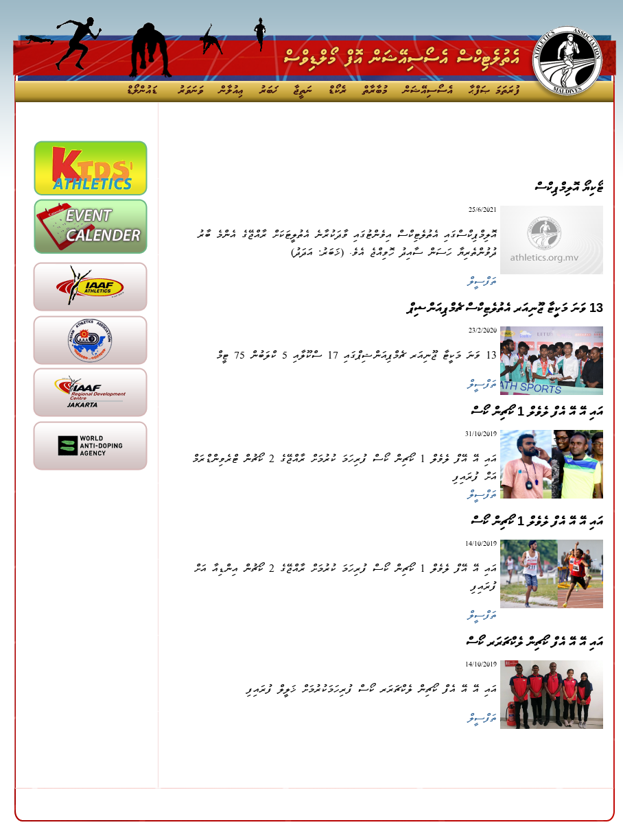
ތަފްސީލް (482, 283)
